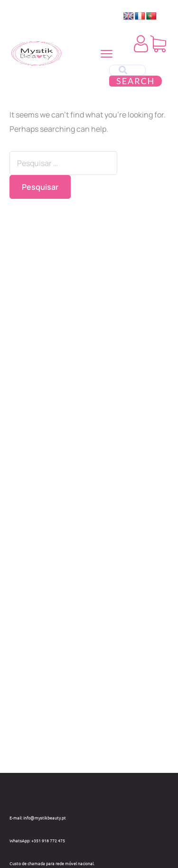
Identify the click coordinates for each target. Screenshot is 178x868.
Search (136, 81)
